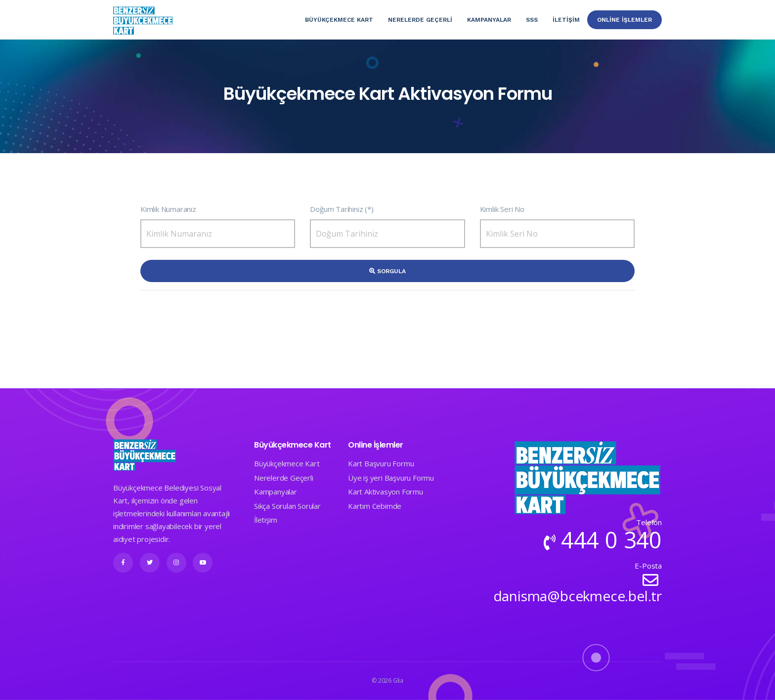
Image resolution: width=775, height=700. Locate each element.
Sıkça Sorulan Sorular (287, 506)
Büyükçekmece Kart (339, 20)
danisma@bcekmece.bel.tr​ (578, 596)
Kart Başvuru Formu (381, 463)
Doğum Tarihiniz (336, 209)
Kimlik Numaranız (168, 209)
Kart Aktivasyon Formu (386, 492)
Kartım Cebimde (375, 506)
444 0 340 (611, 540)
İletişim (566, 20)
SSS (532, 20)
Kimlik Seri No (502, 209)
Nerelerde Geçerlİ (420, 20)
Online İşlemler (624, 20)
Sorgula (387, 271)
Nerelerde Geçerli (284, 478)
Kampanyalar (489, 20)
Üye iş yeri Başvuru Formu (391, 478)
